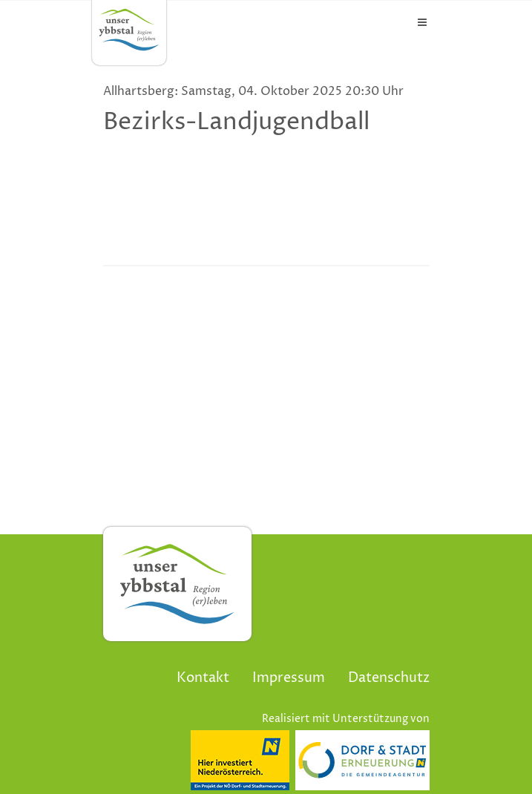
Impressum (289, 678)
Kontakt (203, 678)
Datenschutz (389, 678)
